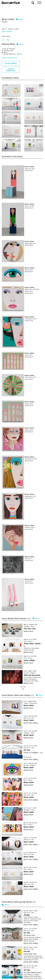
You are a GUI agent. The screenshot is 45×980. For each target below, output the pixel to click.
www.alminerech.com (9, 58)
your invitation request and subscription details (14, 967)
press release (7, 31)
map (20, 54)
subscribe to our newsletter (14, 972)
